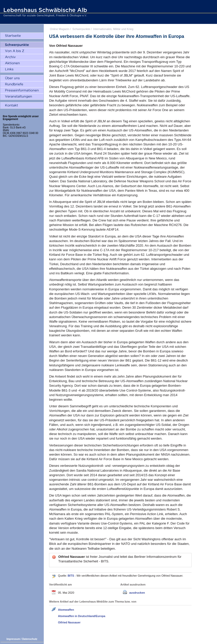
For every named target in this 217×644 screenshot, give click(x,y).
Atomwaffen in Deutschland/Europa (82, 616)
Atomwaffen (66, 610)
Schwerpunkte (81, 29)
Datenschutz (30, 639)
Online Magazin (60, 29)
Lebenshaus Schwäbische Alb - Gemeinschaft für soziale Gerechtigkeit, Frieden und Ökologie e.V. (45, 12)
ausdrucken (137, 593)
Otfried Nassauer (69, 622)
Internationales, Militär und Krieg (113, 29)
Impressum (13, 639)
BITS (71, 576)
